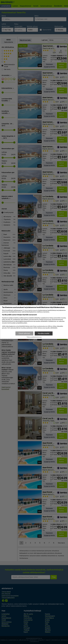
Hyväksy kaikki (44, 333)
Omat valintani (24, 333)
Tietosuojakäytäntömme (34, 337)
